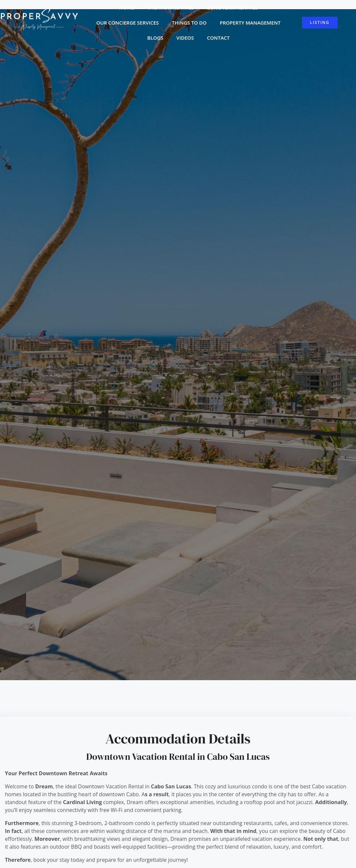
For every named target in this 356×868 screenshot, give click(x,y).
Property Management (250, 23)
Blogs (155, 38)
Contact (218, 38)
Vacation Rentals (170, 8)
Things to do (189, 23)
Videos (185, 38)
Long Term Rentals (232, 8)
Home (126, 8)
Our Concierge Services (127, 23)
